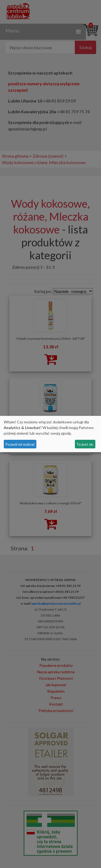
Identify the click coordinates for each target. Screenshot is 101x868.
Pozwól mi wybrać (20, 444)
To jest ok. (85, 444)
